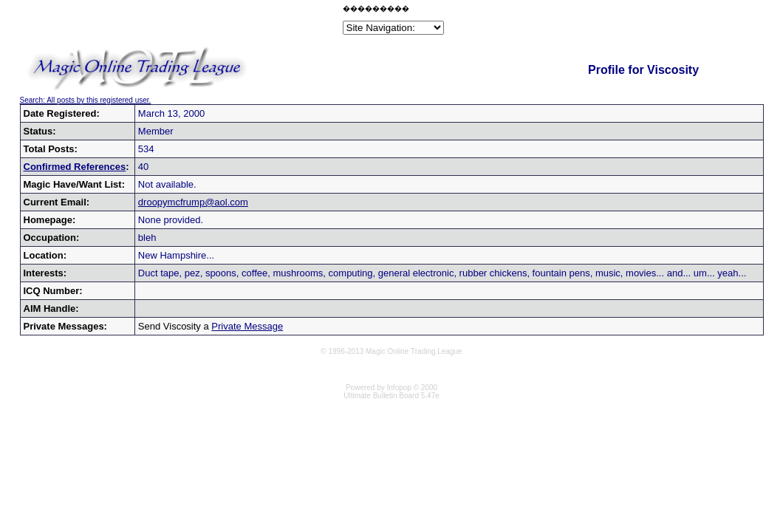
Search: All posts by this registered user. (86, 100)
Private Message (247, 326)
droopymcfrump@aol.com (193, 202)
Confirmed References (75, 167)
